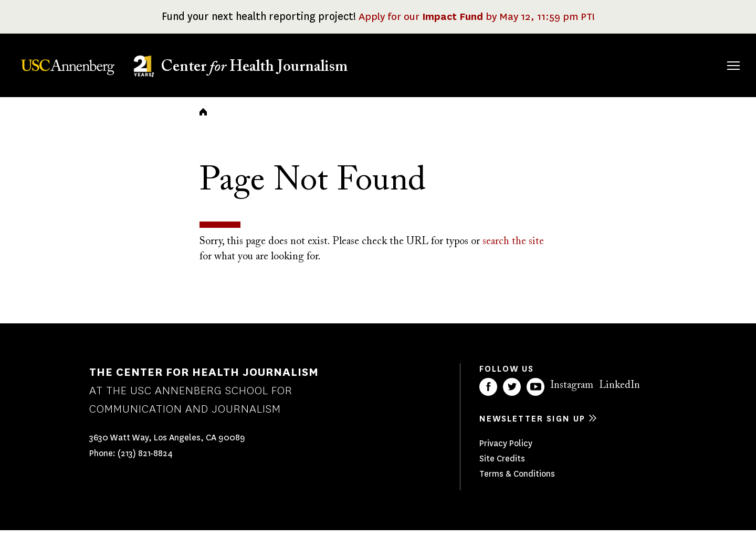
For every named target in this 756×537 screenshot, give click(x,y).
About (416, 64)
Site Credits (502, 465)
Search (718, 55)
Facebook (488, 394)
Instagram (572, 392)
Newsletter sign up (532, 425)
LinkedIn (619, 392)
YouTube (535, 394)
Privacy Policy (506, 450)
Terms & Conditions (517, 481)
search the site (513, 249)
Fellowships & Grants (477, 71)
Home (203, 119)
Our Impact (619, 64)
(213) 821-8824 (145, 461)
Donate (684, 64)
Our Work (550, 64)
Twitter (512, 394)
